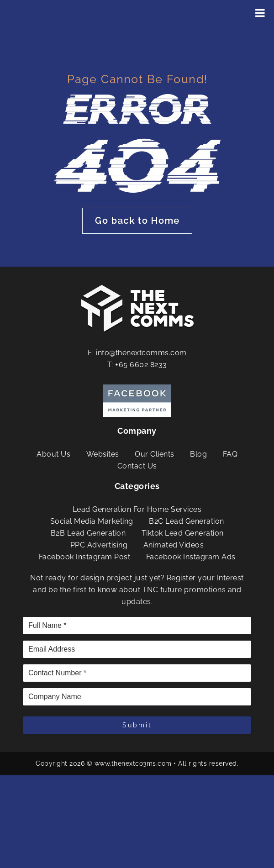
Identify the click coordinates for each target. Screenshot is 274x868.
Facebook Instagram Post (85, 557)
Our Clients (155, 454)
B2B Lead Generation (88, 533)
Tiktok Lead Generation (183, 533)
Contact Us (137, 466)
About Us (53, 454)
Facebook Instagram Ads (191, 557)
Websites (103, 454)
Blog (198, 454)
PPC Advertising (99, 545)
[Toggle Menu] (260, 13)
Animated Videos (174, 545)
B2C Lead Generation (187, 521)
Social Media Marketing (92, 521)
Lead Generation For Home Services (137, 509)
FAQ (230, 454)
